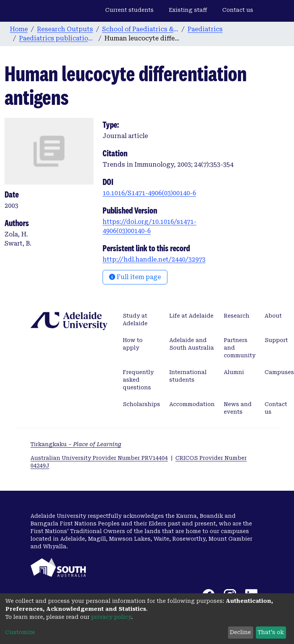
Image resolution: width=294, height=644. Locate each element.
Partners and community (240, 348)
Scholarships (141, 404)
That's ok (271, 632)
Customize (20, 632)
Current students (129, 10)
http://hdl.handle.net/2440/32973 (154, 259)
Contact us (238, 10)
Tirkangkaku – (76, 444)
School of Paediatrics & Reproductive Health (140, 29)
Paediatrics (205, 29)
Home (19, 29)
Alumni (234, 372)
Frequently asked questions (138, 380)
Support (276, 340)
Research (237, 316)
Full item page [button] (135, 277)
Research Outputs (65, 29)
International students (188, 376)
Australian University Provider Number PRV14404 (99, 458)
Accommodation (192, 404)
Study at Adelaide (135, 320)
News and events (238, 408)
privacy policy (111, 617)
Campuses (279, 372)
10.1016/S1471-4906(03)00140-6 (149, 193)
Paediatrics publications (57, 38)
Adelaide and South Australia (192, 344)
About (273, 316)
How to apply (133, 344)
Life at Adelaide (191, 316)
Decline (240, 632)
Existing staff (188, 10)
